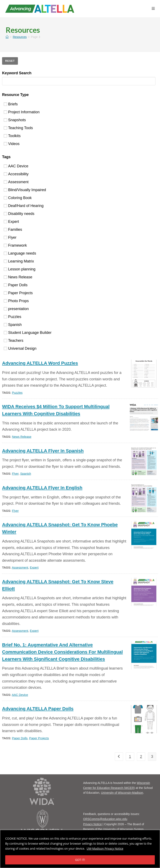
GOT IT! (80, 860)
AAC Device (16, 166)
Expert (11, 222)
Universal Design (20, 348)
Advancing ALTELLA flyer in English (42, 488)
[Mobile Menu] (153, 9)
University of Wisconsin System (123, 829)
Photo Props (16, 301)
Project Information (22, 112)
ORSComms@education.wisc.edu (105, 819)
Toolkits (12, 136)
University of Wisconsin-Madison (122, 793)
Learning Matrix (19, 261)
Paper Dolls (16, 285)
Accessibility (16, 174)
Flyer (10, 237)
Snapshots (15, 120)
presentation (16, 309)
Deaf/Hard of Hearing (24, 206)
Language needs (20, 253)
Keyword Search (17, 73)
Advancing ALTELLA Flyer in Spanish (43, 451)
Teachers (14, 341)
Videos (12, 144)
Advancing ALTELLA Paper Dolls (38, 709)
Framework (15, 245)
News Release (18, 277)
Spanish (13, 325)
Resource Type (15, 95)
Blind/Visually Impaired (25, 190)
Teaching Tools (18, 128)
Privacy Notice (92, 824)
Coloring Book (18, 198)
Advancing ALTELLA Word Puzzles (40, 363)
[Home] (7, 37)
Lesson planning (20, 269)
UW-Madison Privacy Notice (105, 848)
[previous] (119, 757)
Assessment (16, 182)
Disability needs (19, 214)
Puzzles (12, 317)
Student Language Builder (28, 333)
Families (13, 230)
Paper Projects (18, 293)
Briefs (11, 104)
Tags (6, 157)
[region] (80, 849)
